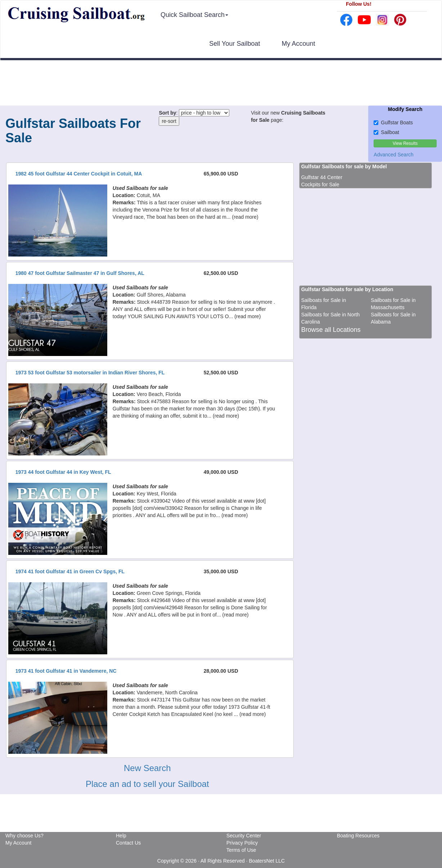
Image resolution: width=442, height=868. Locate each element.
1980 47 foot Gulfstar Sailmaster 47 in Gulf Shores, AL (80, 273)
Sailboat (386, 132)
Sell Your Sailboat (234, 44)
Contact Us (128, 843)
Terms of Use (241, 850)
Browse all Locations (331, 330)
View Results (405, 143)
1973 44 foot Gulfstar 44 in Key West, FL (63, 472)
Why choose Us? (24, 836)
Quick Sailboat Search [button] (194, 15)
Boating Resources (358, 836)
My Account (298, 44)
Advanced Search (394, 155)
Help (121, 836)
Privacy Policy (242, 843)
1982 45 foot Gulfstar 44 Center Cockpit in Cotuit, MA (79, 174)
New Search (147, 768)
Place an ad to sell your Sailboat (147, 784)
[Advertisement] (221, 84)
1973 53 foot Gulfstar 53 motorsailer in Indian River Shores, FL (90, 373)
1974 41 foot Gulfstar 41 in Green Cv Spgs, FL (70, 571)
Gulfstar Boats (393, 123)
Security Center (244, 836)
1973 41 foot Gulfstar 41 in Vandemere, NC (66, 671)
